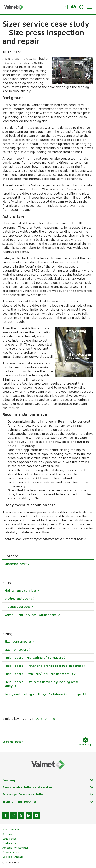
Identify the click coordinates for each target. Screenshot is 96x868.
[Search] (82, 7)
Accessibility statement (16, 848)
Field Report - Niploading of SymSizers (34, 658)
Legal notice (10, 839)
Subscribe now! (16, 564)
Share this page (14, 742)
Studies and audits (18, 598)
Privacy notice (11, 852)
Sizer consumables (18, 641)
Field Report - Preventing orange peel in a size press (44, 666)
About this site (11, 829)
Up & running (45, 719)
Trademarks (9, 843)
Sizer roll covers (16, 649)
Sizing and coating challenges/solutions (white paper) (44, 694)
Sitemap (7, 834)
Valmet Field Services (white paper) (31, 615)
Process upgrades (17, 607)
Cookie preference (13, 857)
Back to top (85, 741)
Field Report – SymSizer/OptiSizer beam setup (39, 674)
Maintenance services (20, 590)
